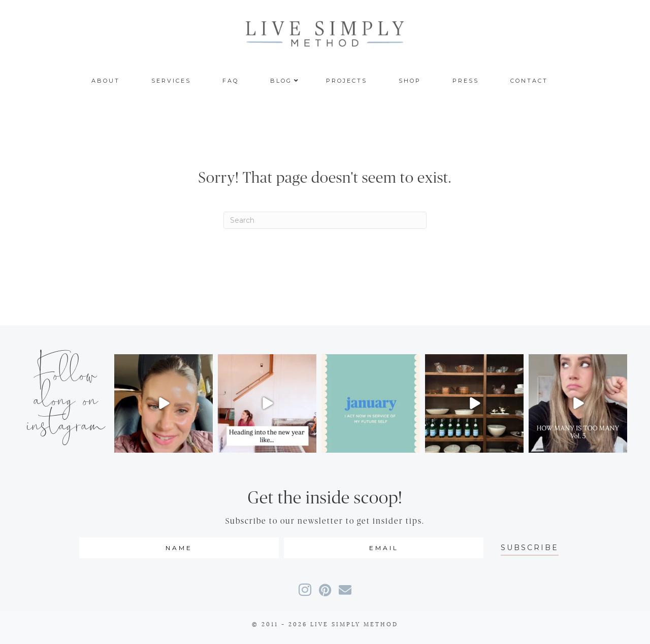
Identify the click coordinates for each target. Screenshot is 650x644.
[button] (530, 548)
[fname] (179, 548)
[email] (384, 548)
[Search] (325, 220)
